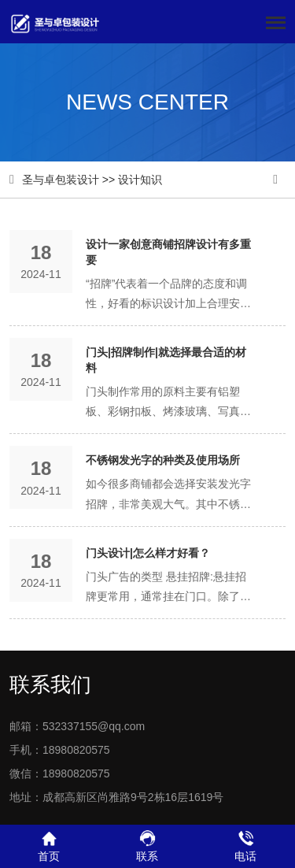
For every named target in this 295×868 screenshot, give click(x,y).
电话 (246, 846)
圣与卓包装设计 (61, 180)
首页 (49, 846)
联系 (147, 846)
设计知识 (140, 180)
